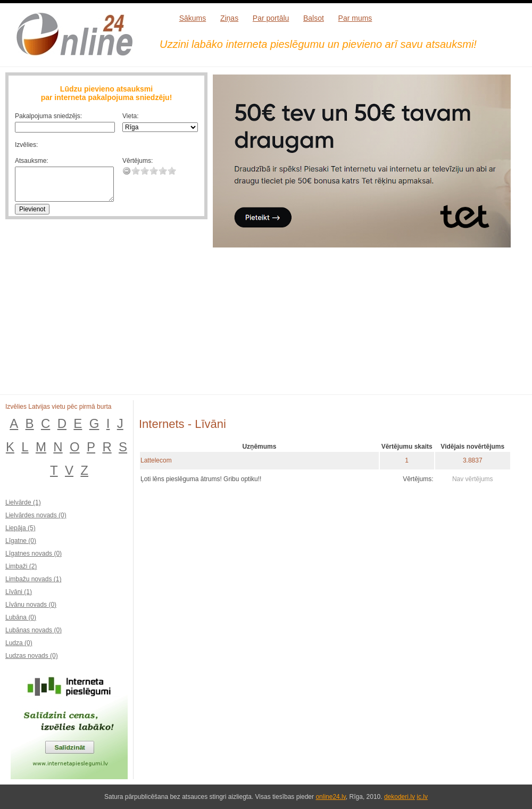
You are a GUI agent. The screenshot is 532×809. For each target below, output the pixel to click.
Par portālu (271, 18)
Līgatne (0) (21, 541)
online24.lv (330, 797)
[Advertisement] (331, 328)
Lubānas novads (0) (34, 630)
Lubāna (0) (21, 617)
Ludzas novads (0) (32, 656)
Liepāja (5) (20, 528)
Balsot (314, 18)
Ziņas (229, 18)
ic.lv (422, 797)
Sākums (193, 18)
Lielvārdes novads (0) (36, 515)
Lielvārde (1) (23, 502)
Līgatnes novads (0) (34, 554)
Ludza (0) (19, 643)
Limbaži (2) (21, 566)
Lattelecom (156, 460)
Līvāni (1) (19, 592)
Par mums (355, 18)
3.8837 (473, 460)
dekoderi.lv (400, 797)
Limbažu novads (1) (33, 579)
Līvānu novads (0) (31, 605)
